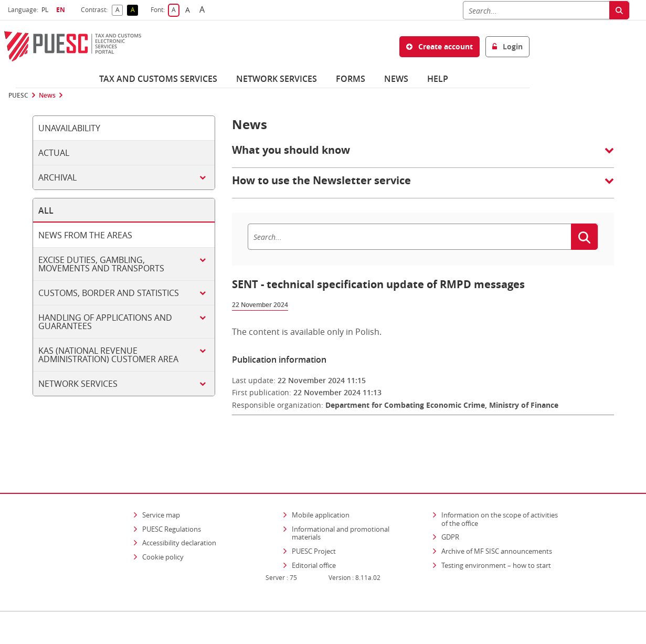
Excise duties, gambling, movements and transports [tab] (101, 264)
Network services (277, 79)
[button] (423, 155)
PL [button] (46, 10)
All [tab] (46, 210)
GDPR (450, 507)
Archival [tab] (57, 177)
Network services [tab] (78, 384)
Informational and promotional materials (341, 503)
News (396, 79)
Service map (161, 485)
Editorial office (314, 535)
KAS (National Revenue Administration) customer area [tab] (108, 355)
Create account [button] (440, 46)
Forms (351, 79)
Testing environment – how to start (496, 535)
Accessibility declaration (179, 513)
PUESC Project (314, 521)
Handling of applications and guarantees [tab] (105, 322)
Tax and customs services (158, 79)
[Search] (536, 10)
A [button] (119, 10)
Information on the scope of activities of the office (503, 489)
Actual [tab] (54, 153)
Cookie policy (163, 526)
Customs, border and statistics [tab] (109, 293)
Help (438, 79)
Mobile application (321, 485)
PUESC (18, 96)
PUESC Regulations (172, 499)
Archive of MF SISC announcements (497, 521)
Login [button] (507, 46)
